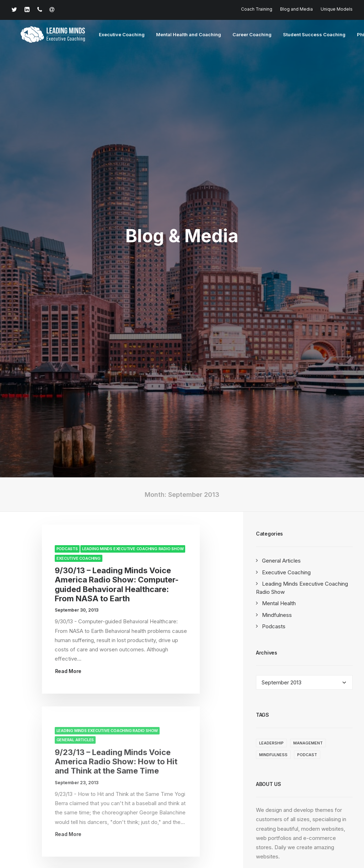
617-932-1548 (45, 796)
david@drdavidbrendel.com (137, 796)
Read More (68, 363)
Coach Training (257, 9)
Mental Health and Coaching (175, 35)
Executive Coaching (108, 35)
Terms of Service (201, 839)
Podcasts (67, 240)
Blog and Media (296, 9)
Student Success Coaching (301, 35)
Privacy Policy (159, 839)
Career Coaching (239, 35)
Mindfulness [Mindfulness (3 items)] (273, 446)
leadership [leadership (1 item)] (271, 435)
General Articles (75, 432)
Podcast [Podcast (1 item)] (307, 446)
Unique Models (337, 9)
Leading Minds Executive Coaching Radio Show (133, 240)
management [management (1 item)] (308, 435)
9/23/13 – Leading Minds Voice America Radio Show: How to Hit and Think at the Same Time (116, 453)
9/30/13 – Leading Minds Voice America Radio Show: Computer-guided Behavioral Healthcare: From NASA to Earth (117, 276)
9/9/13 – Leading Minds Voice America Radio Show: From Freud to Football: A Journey (117, 616)
